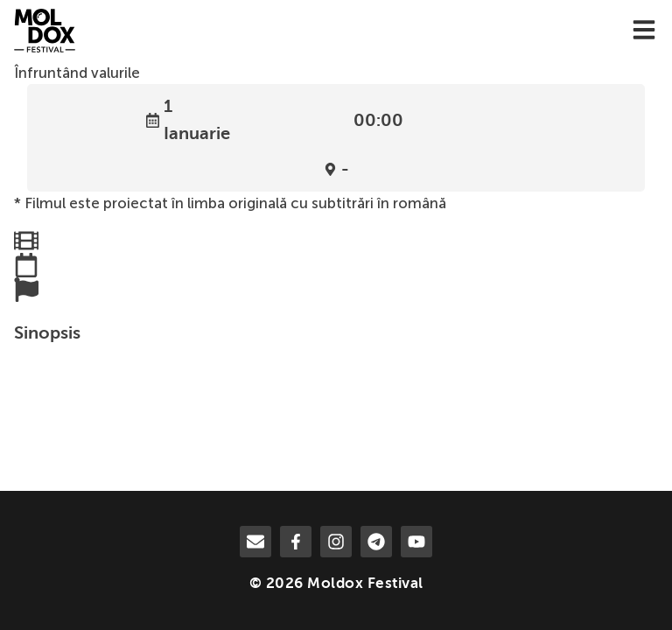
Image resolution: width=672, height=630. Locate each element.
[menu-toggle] (644, 31)
